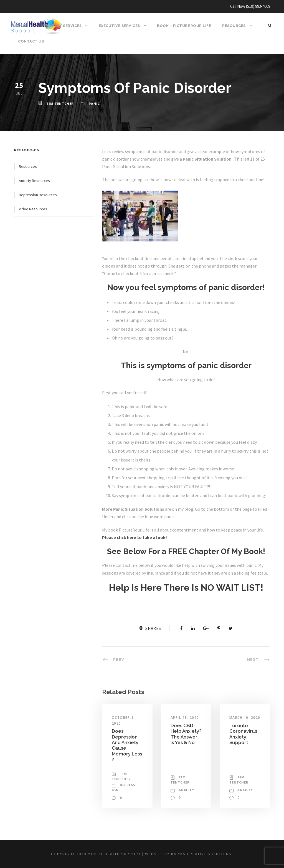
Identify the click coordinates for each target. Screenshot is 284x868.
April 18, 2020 (185, 742)
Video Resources (34, 209)
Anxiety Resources (35, 181)
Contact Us (30, 41)
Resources (235, 26)
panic (93, 104)
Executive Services (120, 26)
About (19, 26)
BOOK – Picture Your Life (185, 26)
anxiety (186, 814)
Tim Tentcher (59, 104)
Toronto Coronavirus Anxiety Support (243, 763)
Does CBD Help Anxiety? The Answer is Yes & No (185, 761)
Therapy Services (62, 26)
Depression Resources (39, 195)
